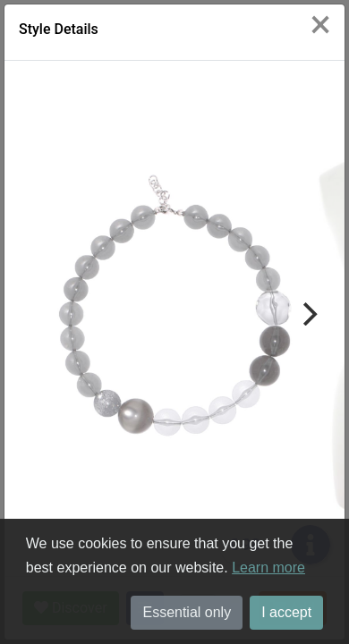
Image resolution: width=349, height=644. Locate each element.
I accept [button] (286, 612)
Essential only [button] (187, 612)
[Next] (308, 314)
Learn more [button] (268, 568)
